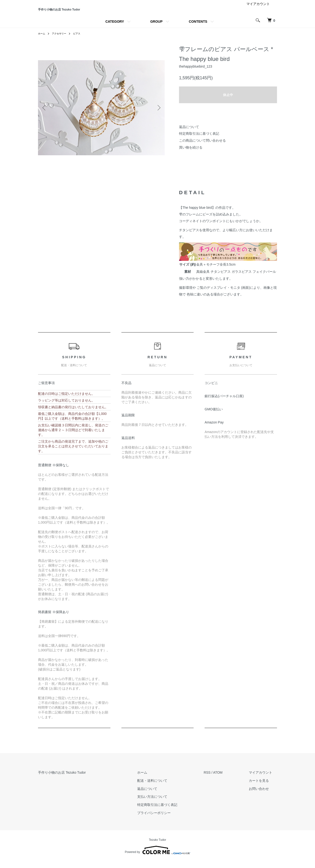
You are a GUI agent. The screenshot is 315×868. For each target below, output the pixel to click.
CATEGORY (115, 28)
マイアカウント (258, 11)
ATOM (227, 779)
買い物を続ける (191, 154)
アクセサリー (62, 40)
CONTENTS (198, 28)
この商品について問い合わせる (202, 147)
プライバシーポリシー (168, 819)
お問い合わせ (264, 795)
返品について (189, 133)
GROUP (156, 28)
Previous (45, 114)
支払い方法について (167, 803)
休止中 (228, 101)
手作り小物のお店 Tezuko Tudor (87, 13)
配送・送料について (167, 787)
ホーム (42, 40)
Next (157, 114)
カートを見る (264, 787)
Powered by (157, 857)
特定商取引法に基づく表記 (199, 140)
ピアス (82, 40)
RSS (217, 779)
